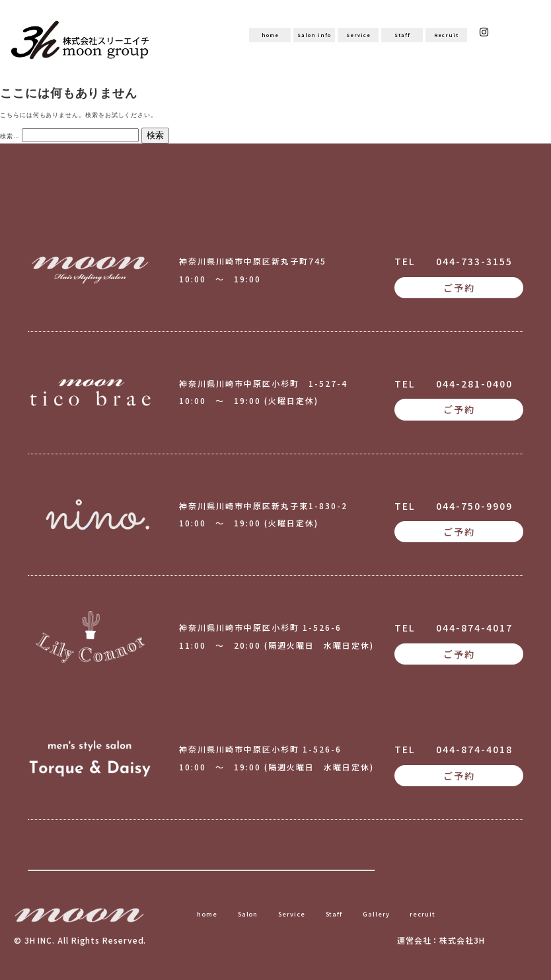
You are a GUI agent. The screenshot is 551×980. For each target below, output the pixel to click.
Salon (248, 914)
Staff (402, 35)
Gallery (376, 914)
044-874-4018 (474, 749)
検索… (10, 136)
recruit (422, 914)
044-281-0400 (474, 384)
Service (358, 35)
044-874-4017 (474, 628)
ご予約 (459, 288)
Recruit (446, 35)
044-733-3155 (474, 261)
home (270, 35)
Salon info (314, 35)
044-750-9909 (474, 506)
